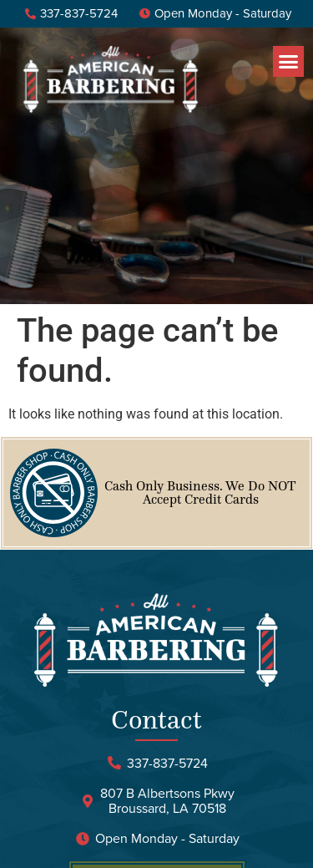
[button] (289, 62)
